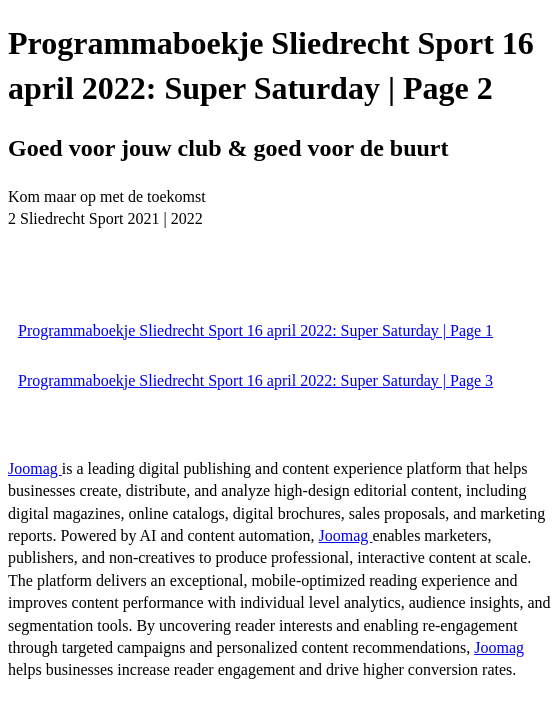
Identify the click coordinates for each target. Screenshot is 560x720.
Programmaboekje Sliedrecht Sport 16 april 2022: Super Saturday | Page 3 (255, 380)
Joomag (35, 468)
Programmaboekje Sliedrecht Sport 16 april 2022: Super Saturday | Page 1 (255, 330)
